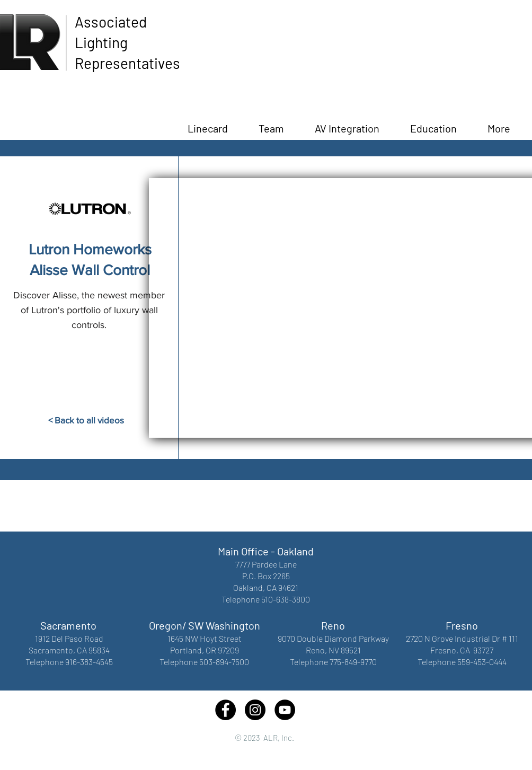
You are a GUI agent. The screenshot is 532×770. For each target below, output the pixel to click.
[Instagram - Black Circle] (255, 710)
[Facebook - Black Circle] (225, 710)
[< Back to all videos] (86, 420)
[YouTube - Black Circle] (285, 710)
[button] (433, 123)
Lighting (101, 42)
